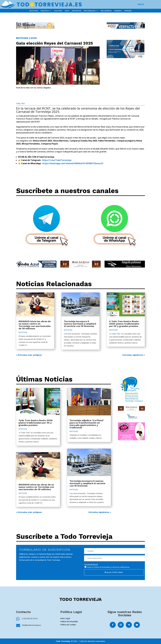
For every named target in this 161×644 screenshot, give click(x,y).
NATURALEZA (90, 11)
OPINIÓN (128, 11)
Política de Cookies (68, 625)
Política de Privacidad (102, 567)
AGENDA (118, 11)
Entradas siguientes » (134, 355)
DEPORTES (77, 11)
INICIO (141, 5)
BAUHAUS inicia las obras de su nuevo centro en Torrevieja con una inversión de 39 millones (35, 325)
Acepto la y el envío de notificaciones (107, 567)
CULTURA (58, 11)
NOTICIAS (34, 11)
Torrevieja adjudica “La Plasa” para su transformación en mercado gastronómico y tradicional (87, 424)
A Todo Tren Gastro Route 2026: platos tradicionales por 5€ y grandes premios (124, 324)
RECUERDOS (106, 11)
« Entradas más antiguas (29, 355)
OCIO (67, 11)
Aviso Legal (65, 618)
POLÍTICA (45, 11)
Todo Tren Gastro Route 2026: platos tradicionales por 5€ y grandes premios (36, 423)
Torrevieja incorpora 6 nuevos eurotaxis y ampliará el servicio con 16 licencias (80, 324)
